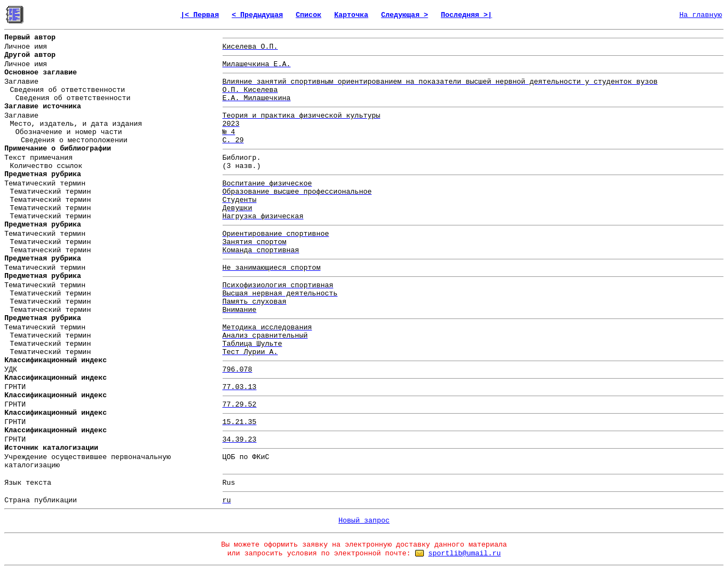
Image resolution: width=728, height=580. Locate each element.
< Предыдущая (258, 15)
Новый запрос (364, 521)
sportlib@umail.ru (465, 553)
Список (309, 15)
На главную (701, 15)
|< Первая (200, 15)
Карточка (351, 15)
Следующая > (405, 15)
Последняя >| (467, 15)
